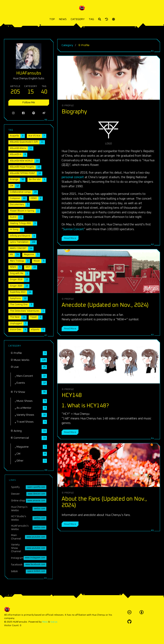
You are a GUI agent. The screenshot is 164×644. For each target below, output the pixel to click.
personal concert (73, 177)
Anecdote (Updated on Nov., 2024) (105, 305)
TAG (91, 19)
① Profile (68, 106)
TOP (52, 19)
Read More (70, 238)
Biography (74, 112)
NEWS (63, 19)
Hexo (45, 622)
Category (67, 45)
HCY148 (72, 395)
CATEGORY (78, 19)
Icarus (54, 622)
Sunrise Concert (73, 229)
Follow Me (29, 102)
